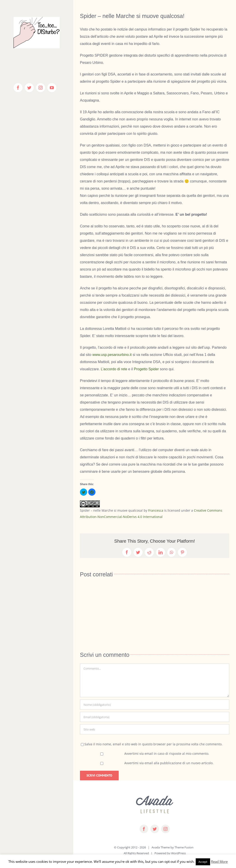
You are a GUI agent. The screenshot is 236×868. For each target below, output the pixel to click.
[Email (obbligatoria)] (155, 717)
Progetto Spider (146, 369)
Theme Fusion (184, 847)
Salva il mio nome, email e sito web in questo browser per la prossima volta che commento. (153, 744)
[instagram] (166, 829)
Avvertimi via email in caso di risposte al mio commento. (167, 754)
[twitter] (155, 829)
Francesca (156, 510)
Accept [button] (203, 862)
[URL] (155, 729)
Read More (219, 861)
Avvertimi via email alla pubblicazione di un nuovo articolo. (169, 763)
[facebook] (144, 829)
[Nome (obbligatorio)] (155, 705)
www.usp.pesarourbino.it (112, 355)
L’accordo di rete (114, 369)
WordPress (178, 853)
